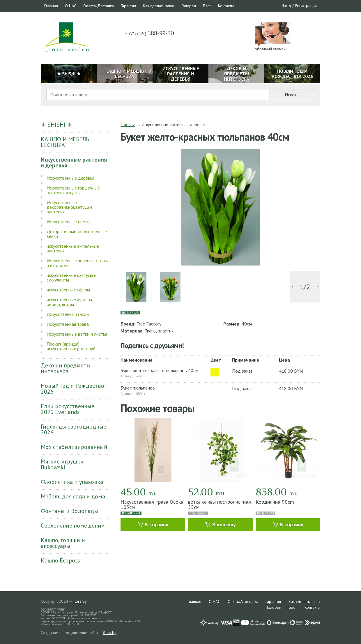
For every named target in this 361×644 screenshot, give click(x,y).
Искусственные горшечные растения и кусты (73, 190)
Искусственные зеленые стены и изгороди (77, 263)
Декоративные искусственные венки (77, 234)
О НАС (71, 6)
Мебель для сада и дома (73, 496)
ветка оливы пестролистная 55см (220, 504)
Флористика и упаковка (72, 482)
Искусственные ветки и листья (77, 334)
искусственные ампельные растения (73, 248)
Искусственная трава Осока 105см (152, 504)
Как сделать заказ (159, 6)
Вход (286, 6)
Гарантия (128, 6)
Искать (292, 95)
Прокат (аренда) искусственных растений (71, 346)
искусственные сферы (68, 290)
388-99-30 (149, 33)
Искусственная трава (68, 324)
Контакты (226, 6)
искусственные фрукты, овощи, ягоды (70, 302)
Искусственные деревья (70, 178)
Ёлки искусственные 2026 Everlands (68, 409)
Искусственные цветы (68, 222)
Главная (51, 6)
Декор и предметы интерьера (66, 368)
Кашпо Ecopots (60, 560)
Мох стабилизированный (74, 447)
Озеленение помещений (73, 526)
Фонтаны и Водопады (69, 511)
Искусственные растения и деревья (74, 162)
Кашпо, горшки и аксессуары (63, 543)
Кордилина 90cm (275, 502)
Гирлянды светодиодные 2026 (74, 429)
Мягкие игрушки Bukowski (62, 464)
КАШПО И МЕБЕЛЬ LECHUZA (65, 142)
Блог (207, 6)
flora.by (80, 601)
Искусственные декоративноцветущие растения (70, 207)
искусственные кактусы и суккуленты (71, 277)
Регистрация (306, 6)
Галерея (189, 6)
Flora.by (128, 125)
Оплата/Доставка (99, 6)
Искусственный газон (68, 314)
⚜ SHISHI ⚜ (56, 125)
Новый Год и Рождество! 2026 (73, 389)
